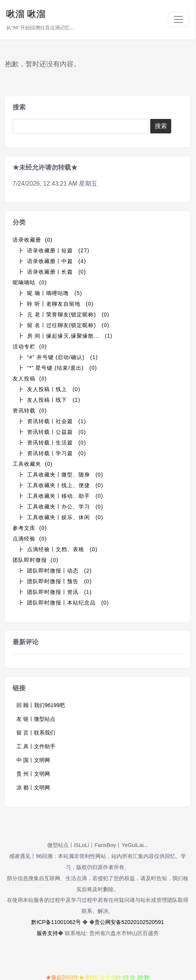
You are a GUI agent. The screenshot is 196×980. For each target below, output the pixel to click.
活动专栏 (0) (30, 346)
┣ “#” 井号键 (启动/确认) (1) (58, 357)
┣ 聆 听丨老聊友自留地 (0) (55, 304)
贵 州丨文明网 (33, 774)
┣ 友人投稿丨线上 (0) (49, 389)
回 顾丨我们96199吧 (41, 705)
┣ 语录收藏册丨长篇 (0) (52, 272)
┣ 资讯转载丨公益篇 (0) (52, 432)
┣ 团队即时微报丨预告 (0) (55, 581)
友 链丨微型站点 (36, 719)
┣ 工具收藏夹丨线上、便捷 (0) (60, 485)
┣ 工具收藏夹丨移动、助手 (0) (60, 496)
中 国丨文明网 (33, 760)
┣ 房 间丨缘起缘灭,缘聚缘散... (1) (65, 336)
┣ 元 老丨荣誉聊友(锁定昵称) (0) (63, 314)
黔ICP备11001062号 (56, 922)
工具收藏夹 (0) (33, 464)
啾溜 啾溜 (26, 14)
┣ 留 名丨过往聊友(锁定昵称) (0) (63, 325)
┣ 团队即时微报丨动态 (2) (55, 571)
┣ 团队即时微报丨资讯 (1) (55, 592)
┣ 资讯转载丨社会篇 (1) (52, 421)
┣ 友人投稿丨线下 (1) (49, 400)
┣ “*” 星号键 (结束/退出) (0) (57, 368)
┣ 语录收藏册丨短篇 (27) (53, 250)
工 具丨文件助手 (36, 746)
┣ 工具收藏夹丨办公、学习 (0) (60, 507)
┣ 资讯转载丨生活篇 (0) (52, 443)
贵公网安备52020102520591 (129, 922)
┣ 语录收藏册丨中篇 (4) (52, 261)
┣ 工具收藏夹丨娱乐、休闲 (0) (60, 517)
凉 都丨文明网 (33, 788)
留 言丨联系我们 (36, 733)
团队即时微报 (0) (35, 560)
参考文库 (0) (30, 528)
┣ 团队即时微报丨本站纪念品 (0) (63, 603)
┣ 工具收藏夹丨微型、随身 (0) (60, 475)
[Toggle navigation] (178, 19)
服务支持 (47, 933)
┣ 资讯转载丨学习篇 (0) (52, 453)
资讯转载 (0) (30, 411)
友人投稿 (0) (30, 379)
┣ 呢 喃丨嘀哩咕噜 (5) (50, 293)
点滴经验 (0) (30, 539)
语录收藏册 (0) (33, 240)
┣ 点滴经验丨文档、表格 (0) (58, 549)
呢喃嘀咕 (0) (30, 282)
